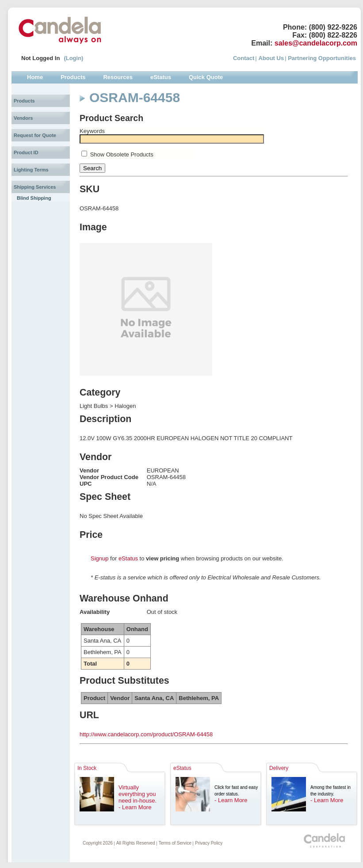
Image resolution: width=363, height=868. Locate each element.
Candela (60, 30)
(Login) (73, 58)
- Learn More (135, 807)
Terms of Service (175, 843)
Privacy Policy (209, 843)
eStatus (128, 558)
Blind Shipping (34, 198)
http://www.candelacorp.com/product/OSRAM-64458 (146, 734)
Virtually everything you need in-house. (138, 794)
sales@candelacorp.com (316, 43)
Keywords (92, 131)
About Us (271, 58)
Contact (244, 58)
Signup (99, 558)
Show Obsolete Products (122, 154)
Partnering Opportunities (322, 58)
